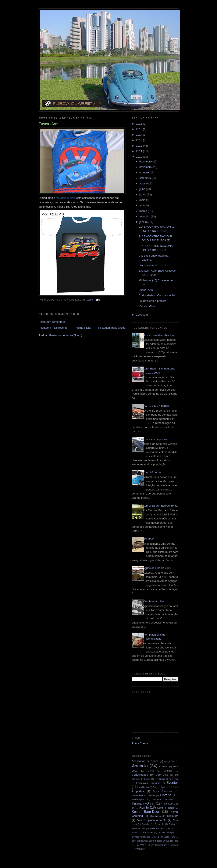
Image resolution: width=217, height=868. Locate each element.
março (144, 211)
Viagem (175, 845)
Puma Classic (140, 743)
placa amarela (157, 820)
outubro (145, 172)
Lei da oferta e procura (152, 301)
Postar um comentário (52, 322)
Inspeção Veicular (163, 800)
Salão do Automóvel (142, 833)
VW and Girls (147, 306)
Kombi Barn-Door (145, 812)
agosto (144, 183)
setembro (146, 178)
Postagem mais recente (53, 328)
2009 (140, 315)
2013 (140, 140)
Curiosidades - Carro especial (157, 295)
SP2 (157, 837)
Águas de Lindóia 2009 (157, 568)
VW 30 (138, 849)
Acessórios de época (145, 761)
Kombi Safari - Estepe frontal (160, 506)
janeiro (144, 222)
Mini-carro (155, 816)
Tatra (176, 841)
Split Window (138, 841)
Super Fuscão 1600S (159, 841)
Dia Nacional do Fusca (152, 265)
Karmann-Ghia (143, 803)
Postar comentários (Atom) (66, 335)
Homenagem (138, 800)
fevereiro (145, 216)
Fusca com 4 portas (155, 439)
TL (149, 845)
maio (143, 200)
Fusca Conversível (163, 791)
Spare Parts (169, 837)
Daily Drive (162, 775)
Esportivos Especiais (148, 783)
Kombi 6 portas (152, 472)
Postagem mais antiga (112, 328)
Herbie (152, 796)
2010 (140, 157)
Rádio (172, 824)
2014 (140, 135)
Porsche (146, 824)
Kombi (144, 807)
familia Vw (144, 787)
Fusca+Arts (146, 290)
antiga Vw (170, 761)
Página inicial (83, 328)
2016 (140, 124)
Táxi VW (139, 845)
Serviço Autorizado (141, 837)
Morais (66, 198)
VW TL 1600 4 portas (156, 406)
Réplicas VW (138, 829)
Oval (139, 820)
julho (143, 189)
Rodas (171, 829)
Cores (151, 771)
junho (143, 194)
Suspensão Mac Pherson (158, 335)
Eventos (172, 783)
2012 (140, 146)
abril (142, 205)
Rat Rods (149, 539)
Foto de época (160, 787)
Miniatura (173, 816)
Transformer (161, 845)
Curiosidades (140, 775)
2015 (140, 129)
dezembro (146, 161)
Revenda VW (157, 829)
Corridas (168, 771)
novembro (146, 167)
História (166, 795)
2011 (140, 151)
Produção (159, 824)
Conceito (163, 767)
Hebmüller (137, 795)
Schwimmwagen (166, 833)
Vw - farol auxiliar (153, 601)
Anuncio (140, 766)
